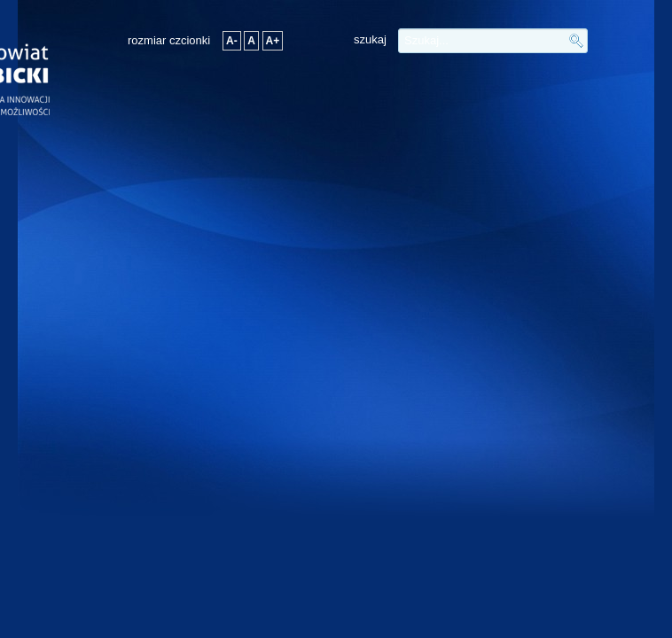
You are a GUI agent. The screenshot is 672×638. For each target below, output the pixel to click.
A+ (273, 41)
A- (232, 41)
